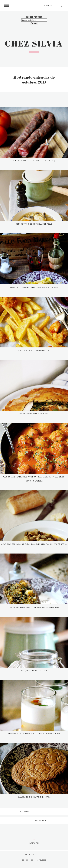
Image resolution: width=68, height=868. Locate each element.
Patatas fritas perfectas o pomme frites (34, 350)
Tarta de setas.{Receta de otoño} (34, 414)
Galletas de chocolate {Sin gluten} (34, 797)
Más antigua (25, 812)
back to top (34, 841)
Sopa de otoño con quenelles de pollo (34, 224)
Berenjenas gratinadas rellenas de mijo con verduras (34, 607)
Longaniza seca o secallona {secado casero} (34, 161)
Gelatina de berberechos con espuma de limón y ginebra (34, 734)
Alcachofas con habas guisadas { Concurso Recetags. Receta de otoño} (34, 544)
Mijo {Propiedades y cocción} (34, 670)
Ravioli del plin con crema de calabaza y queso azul (34, 287)
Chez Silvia (34, 43)
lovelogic (41, 860)
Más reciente (41, 821)
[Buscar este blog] (34, 20)
